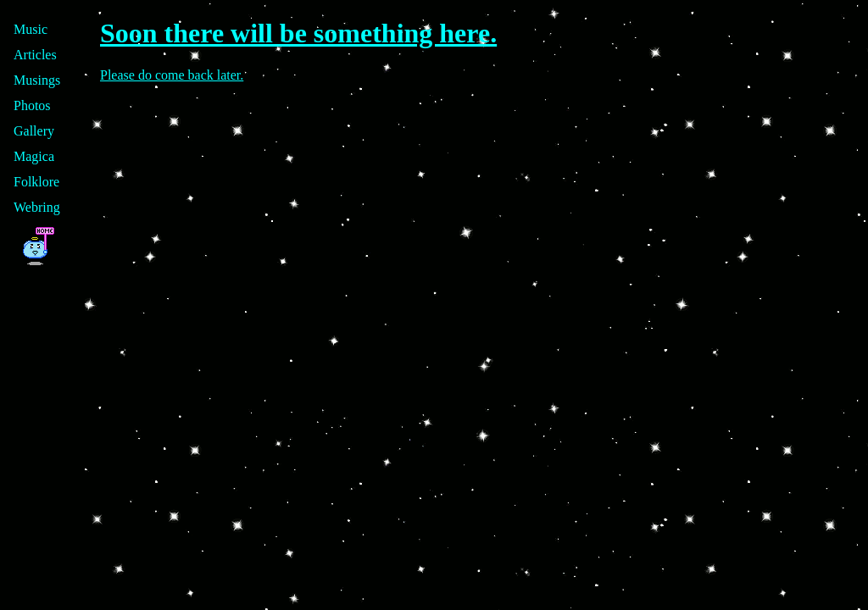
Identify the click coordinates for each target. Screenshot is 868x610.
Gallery (34, 131)
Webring (37, 207)
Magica (34, 156)
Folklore (36, 182)
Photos (32, 105)
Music (31, 29)
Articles (35, 55)
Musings (37, 80)
